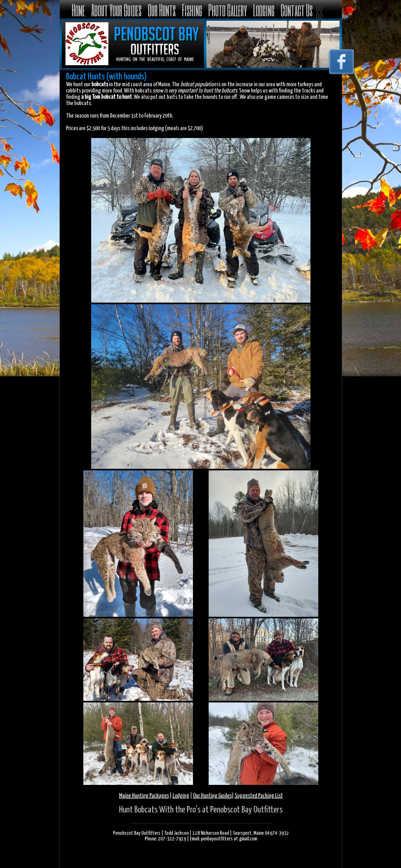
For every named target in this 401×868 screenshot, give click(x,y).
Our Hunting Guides (212, 796)
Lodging (264, 10)
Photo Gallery (228, 10)
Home (78, 10)
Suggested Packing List (259, 796)
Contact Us (297, 10)
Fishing (192, 10)
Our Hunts (162, 10)
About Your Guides (116, 10)
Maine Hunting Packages (144, 796)
